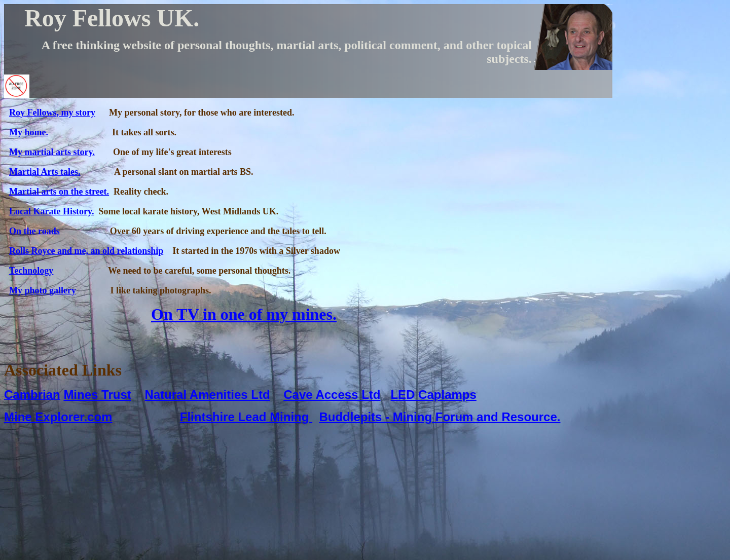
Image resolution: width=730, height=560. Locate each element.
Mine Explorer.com (58, 417)
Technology (31, 271)
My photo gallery (43, 290)
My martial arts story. (52, 152)
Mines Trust (97, 395)
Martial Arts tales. (45, 172)
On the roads (34, 231)
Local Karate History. (51, 211)
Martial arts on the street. (59, 192)
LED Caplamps (433, 395)
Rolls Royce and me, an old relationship (86, 251)
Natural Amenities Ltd (207, 395)
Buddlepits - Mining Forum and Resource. (440, 417)
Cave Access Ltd (332, 395)
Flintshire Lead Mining (246, 417)
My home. (29, 132)
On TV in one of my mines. (244, 314)
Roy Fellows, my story (52, 113)
